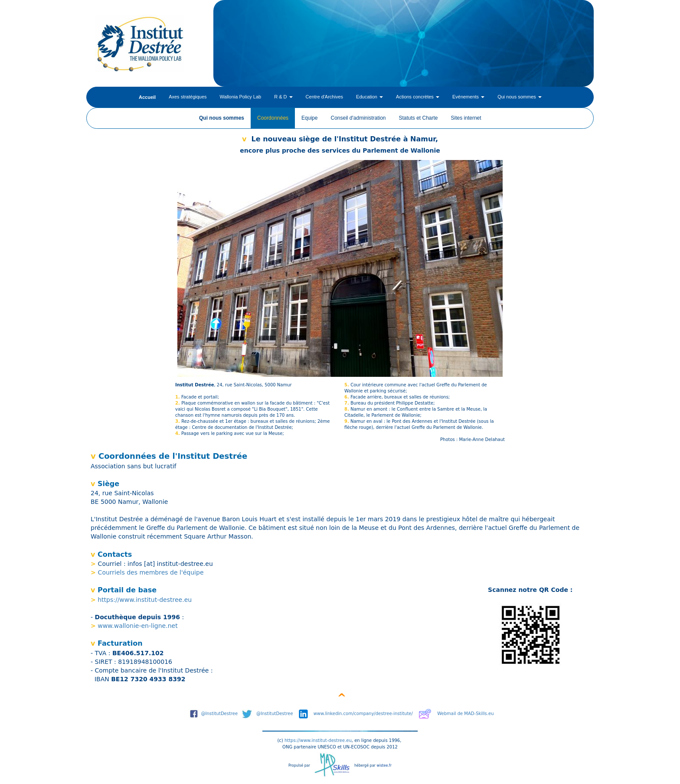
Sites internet (466, 118)
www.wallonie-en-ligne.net (137, 626)
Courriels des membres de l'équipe (151, 572)
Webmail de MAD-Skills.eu (465, 714)
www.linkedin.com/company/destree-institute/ (363, 714)
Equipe (309, 118)
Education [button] (369, 97)
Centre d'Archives (324, 97)
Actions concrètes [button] (418, 97)
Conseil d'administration (358, 118)
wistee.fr (384, 766)
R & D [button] (283, 97)
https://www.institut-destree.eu (145, 600)
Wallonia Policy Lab (241, 97)
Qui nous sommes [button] (520, 97)
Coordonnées (273, 118)
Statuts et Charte (418, 118)
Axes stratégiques (188, 97)
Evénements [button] (468, 97)
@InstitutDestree (220, 714)
